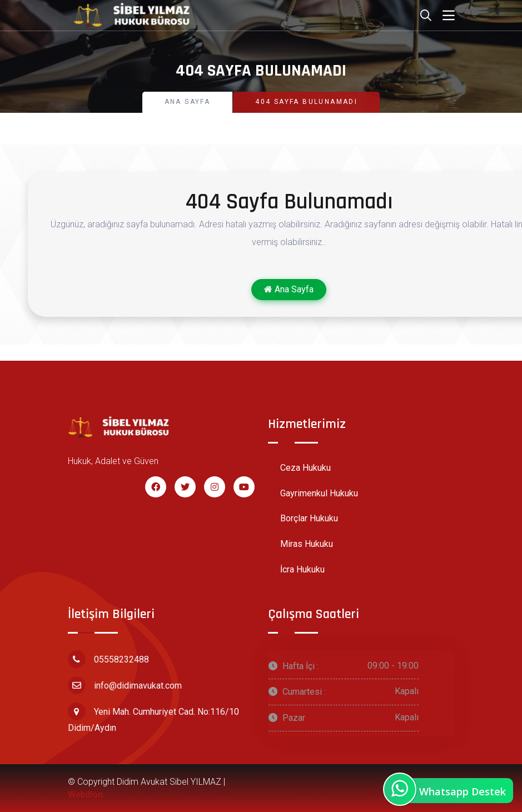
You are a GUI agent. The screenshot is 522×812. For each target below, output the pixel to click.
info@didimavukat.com (125, 685)
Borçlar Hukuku (303, 519)
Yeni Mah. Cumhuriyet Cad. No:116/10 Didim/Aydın (153, 718)
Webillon (85, 794)
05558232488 (108, 659)
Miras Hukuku (300, 544)
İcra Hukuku (296, 570)
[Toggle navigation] (449, 16)
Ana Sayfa (188, 102)
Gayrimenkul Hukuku (313, 494)
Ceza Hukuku (299, 468)
